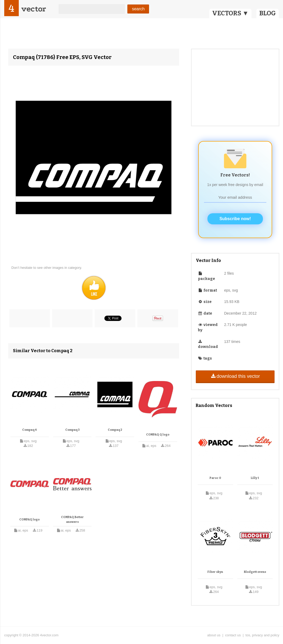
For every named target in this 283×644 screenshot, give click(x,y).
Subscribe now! (235, 219)
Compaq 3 (72, 430)
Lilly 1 (255, 478)
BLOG (268, 13)
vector (34, 9)
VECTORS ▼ (230, 13)
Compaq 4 (29, 430)
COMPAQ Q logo (158, 435)
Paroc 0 (215, 478)
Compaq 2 (115, 430)
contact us (233, 635)
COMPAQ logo (29, 520)
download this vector (235, 376)
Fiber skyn (215, 572)
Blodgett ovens (255, 572)
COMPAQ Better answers (72, 520)
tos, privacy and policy (262, 635)
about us (214, 635)
